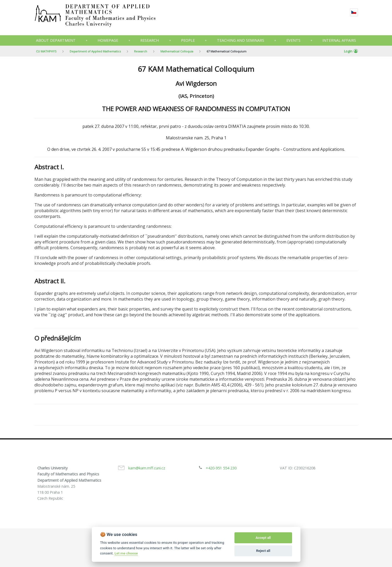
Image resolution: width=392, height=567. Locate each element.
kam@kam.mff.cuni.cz (147, 468)
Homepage (108, 40)
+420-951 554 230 (221, 468)
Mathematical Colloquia (177, 51)
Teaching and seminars (241, 40)
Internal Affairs (339, 40)
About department (56, 40)
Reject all (263, 551)
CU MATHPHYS (46, 51)
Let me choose (126, 553)
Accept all (263, 538)
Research (150, 40)
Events (293, 40)
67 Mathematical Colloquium (227, 51)
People (188, 40)
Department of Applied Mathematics (95, 51)
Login (351, 51)
